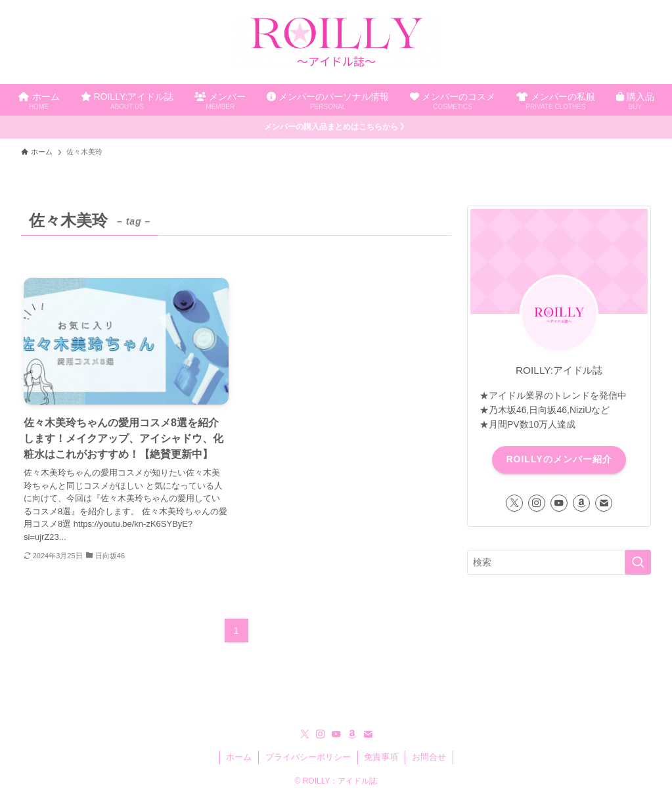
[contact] (604, 503)
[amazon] (581, 503)
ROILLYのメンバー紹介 (559, 459)
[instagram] (537, 503)
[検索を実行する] (638, 562)
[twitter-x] (514, 503)
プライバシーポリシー (308, 757)
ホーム (239, 757)
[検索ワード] (559, 562)
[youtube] (559, 503)
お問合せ (429, 757)
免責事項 (381, 757)
